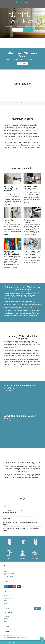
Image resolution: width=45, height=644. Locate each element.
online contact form (28, 474)
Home (5, 103)
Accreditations (7, 599)
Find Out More (18, 30)
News (5, 600)
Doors (5, 572)
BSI (20, 226)
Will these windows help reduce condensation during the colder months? (23, 523)
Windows (10, 103)
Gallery (6, 597)
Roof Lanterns (7, 578)
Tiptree (6, 623)
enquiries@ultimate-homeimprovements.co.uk (16, 637)
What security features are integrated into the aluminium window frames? (23, 529)
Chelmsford (7, 618)
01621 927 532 (10, 635)
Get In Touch (28, 30)
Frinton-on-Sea (7, 628)
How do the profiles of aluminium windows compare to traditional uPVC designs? (23, 506)
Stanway (6, 620)
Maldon (6, 621)
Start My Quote (22, 63)
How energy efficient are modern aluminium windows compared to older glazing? (23, 518)
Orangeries (7, 575)
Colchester (7, 617)
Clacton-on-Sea (8, 626)
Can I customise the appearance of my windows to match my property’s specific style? (23, 512)
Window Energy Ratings (14, 346)
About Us (6, 595)
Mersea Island (7, 625)
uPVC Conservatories (9, 573)
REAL (30, 142)
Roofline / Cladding (9, 576)
